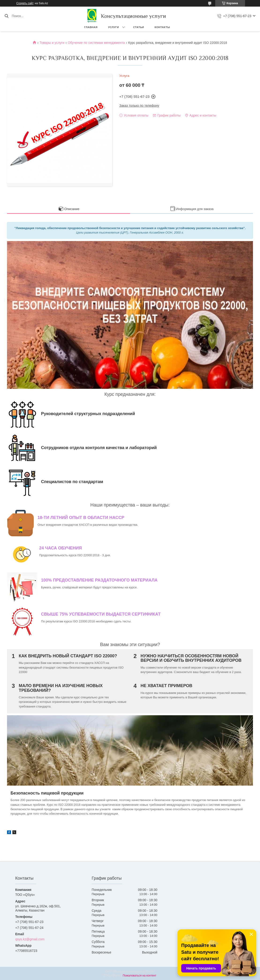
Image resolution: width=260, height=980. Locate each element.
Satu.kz (150, 971)
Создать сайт (25, 3)
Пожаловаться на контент (139, 976)
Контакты (162, 27)
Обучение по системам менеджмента (96, 43)
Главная (91, 27)
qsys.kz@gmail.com (30, 939)
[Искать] (6, 16)
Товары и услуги (52, 43)
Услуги (113, 27)
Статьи (139, 27)
